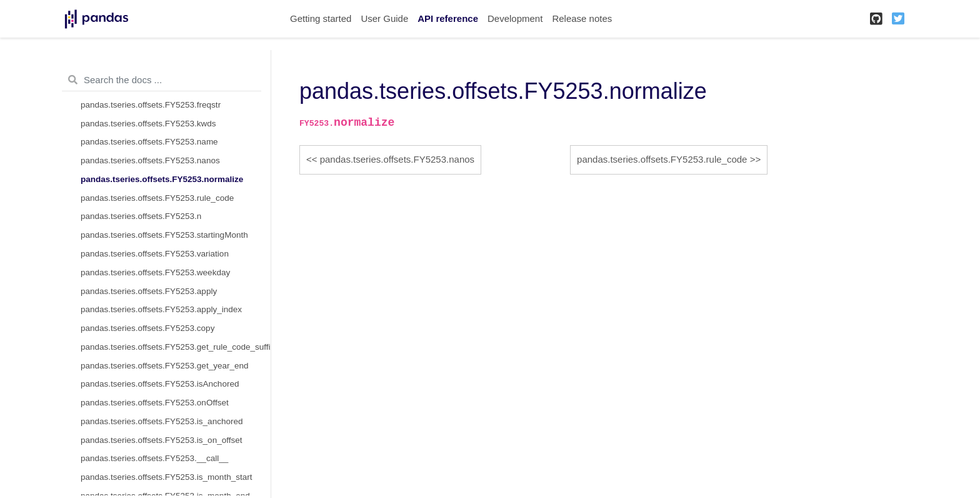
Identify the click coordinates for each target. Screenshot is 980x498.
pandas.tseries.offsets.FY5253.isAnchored (160, 384)
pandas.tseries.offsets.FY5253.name (149, 142)
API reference (448, 18)
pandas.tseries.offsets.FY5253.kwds (148, 124)
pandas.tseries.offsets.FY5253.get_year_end (164, 366)
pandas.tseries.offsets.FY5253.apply (149, 291)
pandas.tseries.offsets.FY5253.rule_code (157, 198)
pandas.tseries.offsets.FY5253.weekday (155, 272)
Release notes (582, 18)
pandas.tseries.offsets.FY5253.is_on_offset (161, 440)
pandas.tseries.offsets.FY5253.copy (147, 328)
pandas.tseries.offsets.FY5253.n (141, 216)
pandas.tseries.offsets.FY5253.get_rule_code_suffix (176, 347)
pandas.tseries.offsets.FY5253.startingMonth (164, 235)
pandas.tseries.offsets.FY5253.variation (155, 254)
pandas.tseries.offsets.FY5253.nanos (150, 160)
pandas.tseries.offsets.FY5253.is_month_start (166, 477)
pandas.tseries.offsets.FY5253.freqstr (151, 105)
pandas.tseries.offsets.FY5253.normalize (162, 179)
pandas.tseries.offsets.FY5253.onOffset (155, 403)
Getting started (321, 18)
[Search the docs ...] (162, 80)
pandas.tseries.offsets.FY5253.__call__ (154, 458)
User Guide (384, 18)
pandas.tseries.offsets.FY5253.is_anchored (162, 421)
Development (515, 18)
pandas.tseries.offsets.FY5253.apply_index (161, 309)
